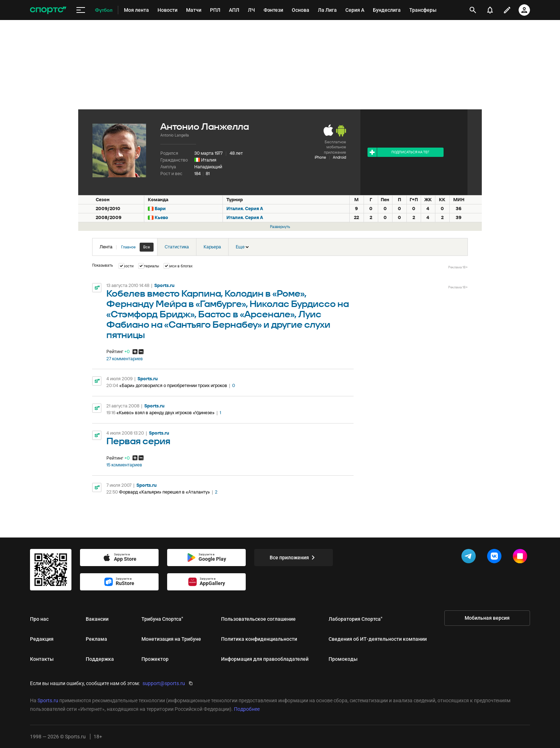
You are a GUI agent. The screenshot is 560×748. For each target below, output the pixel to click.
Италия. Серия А (245, 209)
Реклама (96, 639)
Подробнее (247, 709)
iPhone (320, 157)
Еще (242, 247)
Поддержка (100, 659)
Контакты (42, 659)
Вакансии (97, 619)
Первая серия (138, 442)
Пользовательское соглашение (258, 619)
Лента (127, 247)
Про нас (39, 619)
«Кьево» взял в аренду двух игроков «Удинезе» (166, 413)
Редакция (42, 639)
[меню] (81, 10)
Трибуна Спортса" (162, 619)
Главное (128, 247)
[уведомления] (490, 10)
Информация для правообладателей (265, 659)
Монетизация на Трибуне (171, 639)
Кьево (161, 217)
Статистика (177, 247)
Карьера (212, 247)
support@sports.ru (164, 683)
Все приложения (294, 558)
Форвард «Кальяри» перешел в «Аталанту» (164, 492)
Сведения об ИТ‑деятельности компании (378, 639)
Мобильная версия (487, 618)
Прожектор (155, 659)
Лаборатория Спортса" (355, 619)
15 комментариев (124, 465)
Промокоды (343, 659)
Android (339, 157)
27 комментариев (125, 359)
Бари (160, 209)
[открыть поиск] (473, 10)
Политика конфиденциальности (259, 639)
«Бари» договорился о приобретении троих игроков (173, 385)
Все (147, 247)
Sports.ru (164, 285)
